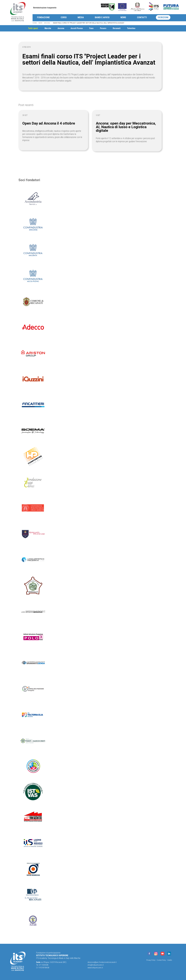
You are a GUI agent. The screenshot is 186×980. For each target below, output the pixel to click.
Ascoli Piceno (83, 28)
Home (35, 23)
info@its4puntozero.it (96, 965)
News (123, 17)
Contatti (142, 17)
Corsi (64, 17)
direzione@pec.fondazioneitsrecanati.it (102, 962)
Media (81, 17)
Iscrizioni (163, 17)
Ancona (47, 23)
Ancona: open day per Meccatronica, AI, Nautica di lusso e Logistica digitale (129, 127)
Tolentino (139, 28)
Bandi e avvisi (102, 17)
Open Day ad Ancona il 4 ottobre (52, 123)
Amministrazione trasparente (45, 8)
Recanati (124, 28)
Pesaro (110, 28)
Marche (53, 28)
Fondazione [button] (43, 17)
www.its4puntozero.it (95, 968)
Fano (98, 28)
